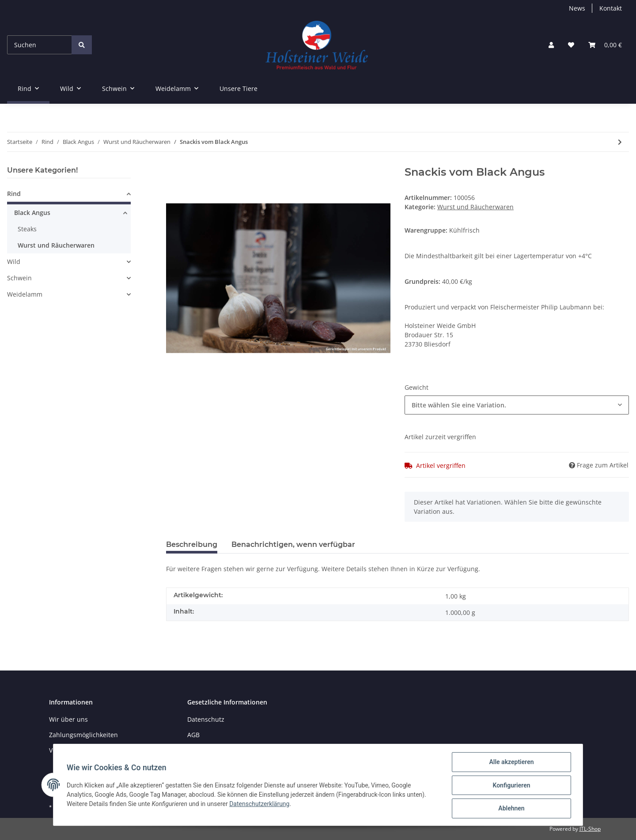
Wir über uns (68, 719)
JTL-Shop (590, 829)
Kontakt (611, 8)
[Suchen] (40, 45)
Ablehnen (510, 809)
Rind (14, 194)
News (577, 8)
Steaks (27, 229)
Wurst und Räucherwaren (475, 207)
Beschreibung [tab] (192, 544)
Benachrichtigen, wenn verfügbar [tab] (293, 544)
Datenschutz (206, 719)
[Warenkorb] (605, 45)
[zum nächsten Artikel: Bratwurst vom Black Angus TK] (620, 142)
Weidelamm (25, 294)
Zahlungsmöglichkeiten (83, 735)
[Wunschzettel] (571, 45)
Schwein (19, 278)
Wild (14, 262)
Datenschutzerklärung (260, 804)
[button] (551, 45)
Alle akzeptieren (510, 763)
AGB (193, 735)
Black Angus (32, 213)
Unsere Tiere (238, 89)
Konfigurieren (510, 786)
